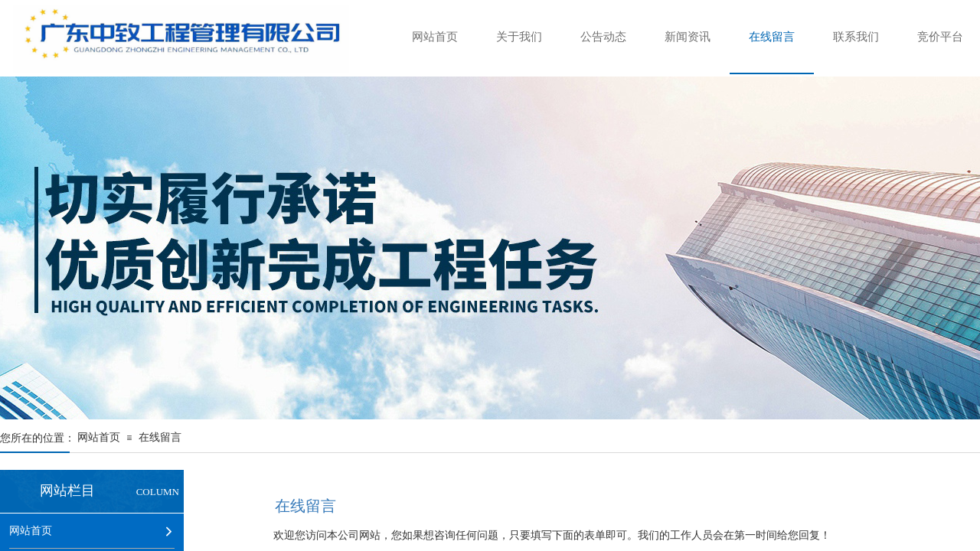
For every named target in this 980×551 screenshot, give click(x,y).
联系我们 (856, 37)
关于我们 (519, 37)
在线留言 (772, 37)
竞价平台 (940, 37)
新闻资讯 (688, 37)
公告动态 (603, 37)
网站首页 (435, 37)
